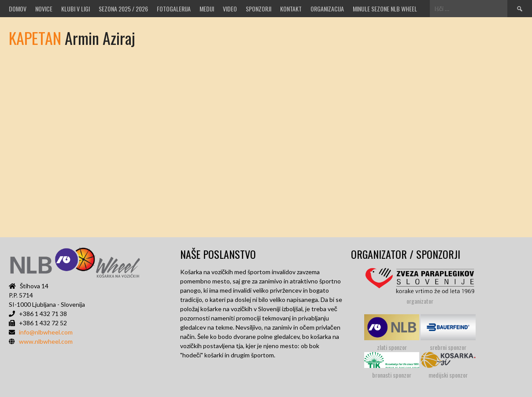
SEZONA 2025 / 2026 (123, 9)
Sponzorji (259, 9)
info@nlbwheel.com (46, 332)
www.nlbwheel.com (46, 341)
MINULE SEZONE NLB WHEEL (385, 9)
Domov (18, 9)
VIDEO (230, 9)
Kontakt (291, 9)
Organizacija (327, 9)
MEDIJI (207, 9)
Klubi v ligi (76, 9)
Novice (44, 9)
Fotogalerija (174, 9)
